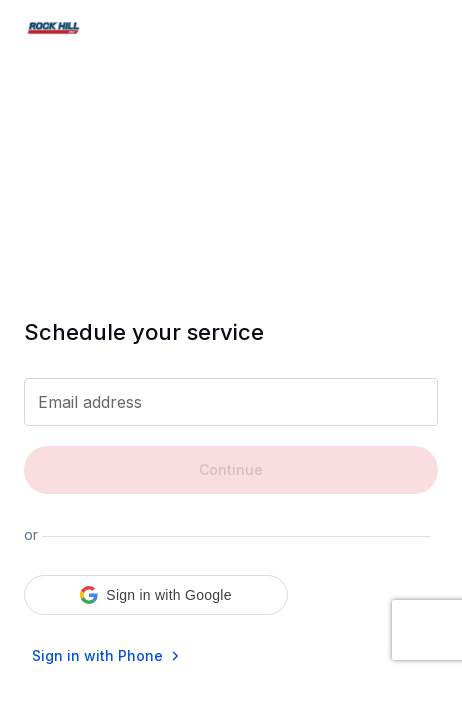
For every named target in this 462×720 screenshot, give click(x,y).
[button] (156, 595)
